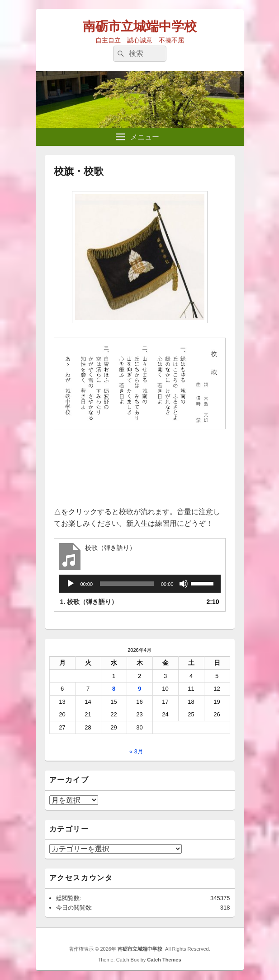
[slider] (127, 584)
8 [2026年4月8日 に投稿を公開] (114, 689)
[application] (140, 584)
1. (89, 602)
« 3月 (136, 751)
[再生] (71, 584)
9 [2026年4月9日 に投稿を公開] (139, 689)
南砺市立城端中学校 (140, 26)
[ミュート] (184, 584)
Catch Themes (164, 960)
